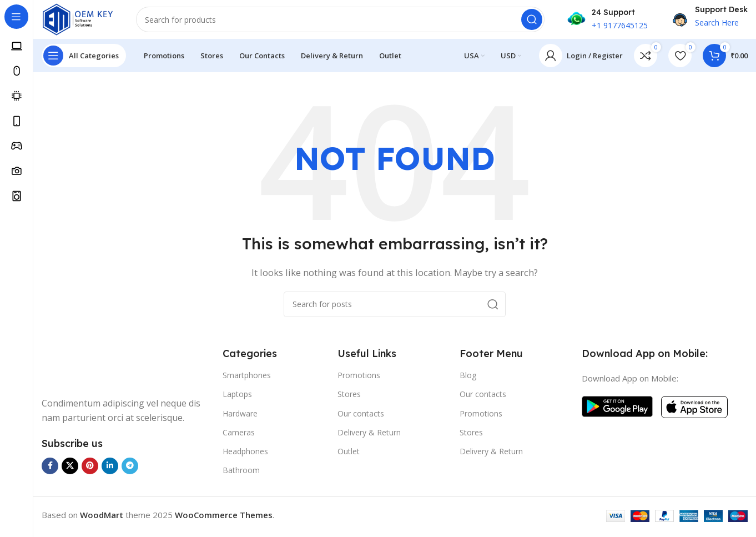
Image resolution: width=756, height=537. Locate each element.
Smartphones (247, 381)
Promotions (359, 381)
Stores (349, 400)
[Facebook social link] (50, 471)
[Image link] (83, 370)
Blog (468, 381)
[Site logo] (84, 21)
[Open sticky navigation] (84, 61)
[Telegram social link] (130, 471)
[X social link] (70, 471)
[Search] (346, 22)
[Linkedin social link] (110, 471)
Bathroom (241, 476)
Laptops (237, 400)
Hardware (240, 418)
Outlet (349, 456)
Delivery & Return (369, 437)
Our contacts (361, 418)
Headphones (245, 456)
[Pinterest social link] (90, 471)
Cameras (239, 437)
